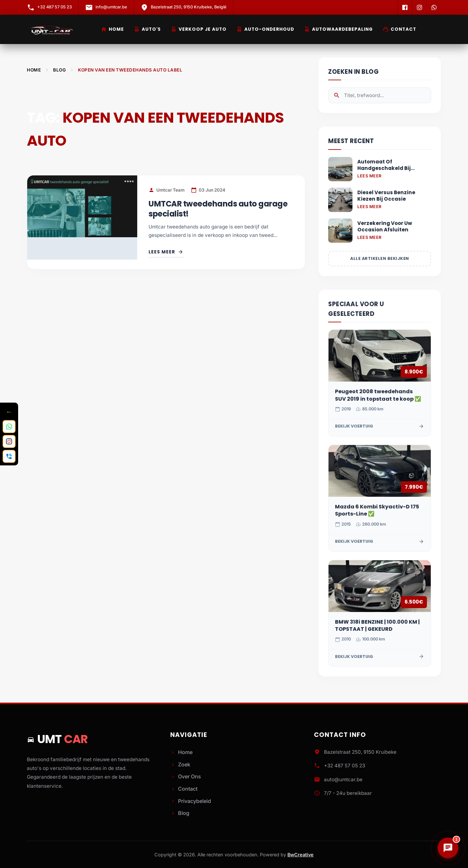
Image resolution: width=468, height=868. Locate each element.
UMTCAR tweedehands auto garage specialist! (218, 209)
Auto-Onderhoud (265, 29)
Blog (59, 70)
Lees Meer (369, 176)
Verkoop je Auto (199, 29)
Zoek (180, 764)
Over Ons (186, 776)
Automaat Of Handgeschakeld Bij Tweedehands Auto (384, 165)
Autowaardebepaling (338, 29)
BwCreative (301, 855)
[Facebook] (405, 7)
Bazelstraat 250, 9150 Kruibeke (360, 752)
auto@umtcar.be (343, 779)
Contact (399, 29)
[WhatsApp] (434, 7)
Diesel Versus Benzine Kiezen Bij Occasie (386, 196)
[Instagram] (419, 7)
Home (112, 29)
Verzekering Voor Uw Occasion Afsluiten (385, 227)
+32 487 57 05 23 (345, 766)
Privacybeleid (191, 801)
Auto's (147, 29)
